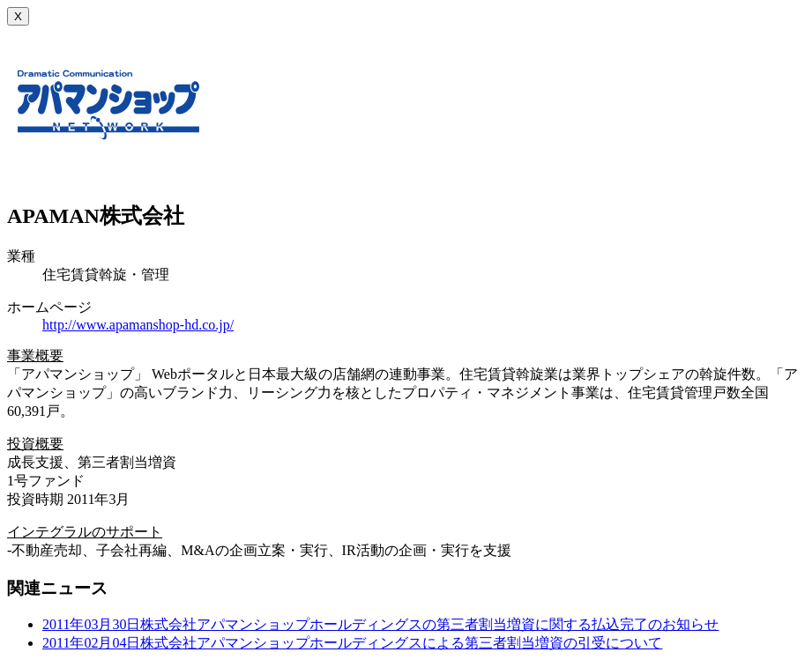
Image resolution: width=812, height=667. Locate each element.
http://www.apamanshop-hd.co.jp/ (138, 325)
